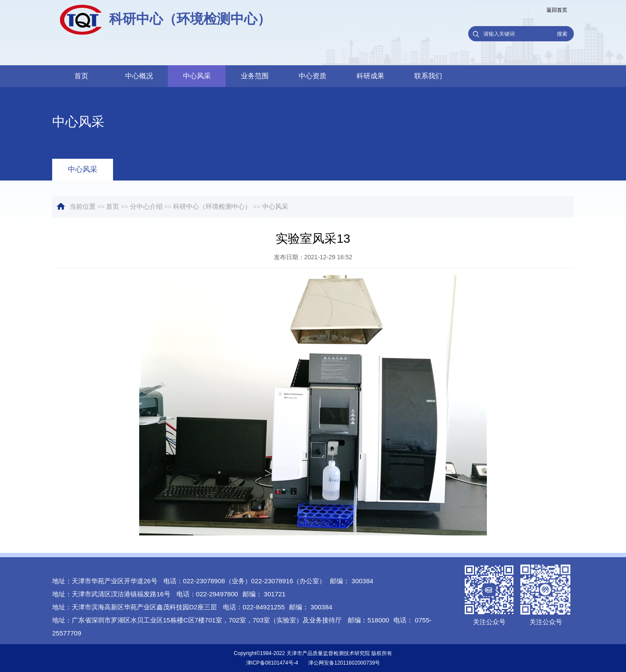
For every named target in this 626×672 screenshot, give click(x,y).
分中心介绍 (146, 207)
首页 (81, 76)
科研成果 (370, 76)
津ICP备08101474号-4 (272, 663)
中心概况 (139, 76)
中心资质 (313, 76)
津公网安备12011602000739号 (344, 663)
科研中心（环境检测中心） (212, 207)
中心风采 (197, 76)
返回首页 (557, 10)
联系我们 (428, 76)
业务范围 (255, 76)
